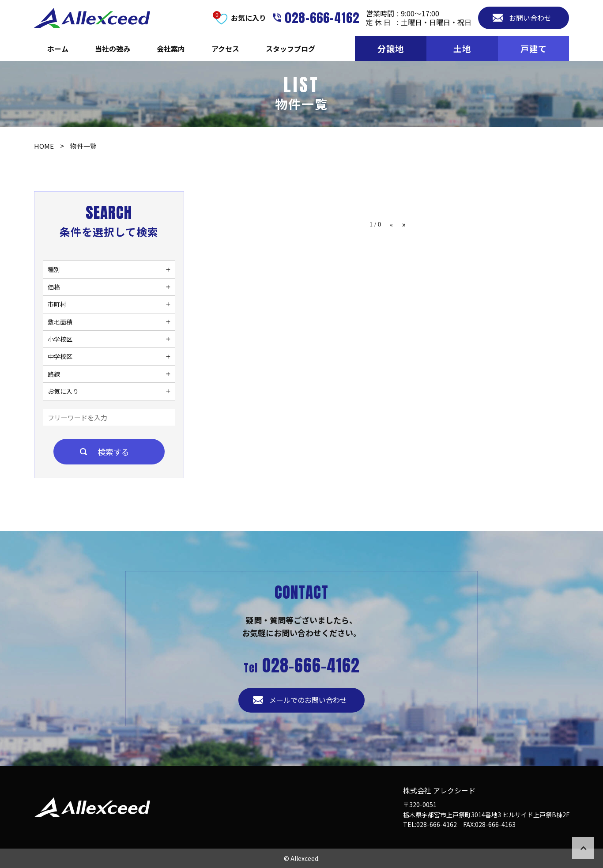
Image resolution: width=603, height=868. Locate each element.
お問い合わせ (530, 18)
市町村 (57, 304)
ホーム (58, 49)
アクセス (225, 49)
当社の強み (113, 49)
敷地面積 (60, 322)
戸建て (534, 48)
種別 (54, 269)
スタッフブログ (290, 49)
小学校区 (60, 339)
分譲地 (391, 48)
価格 (54, 287)
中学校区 (60, 356)
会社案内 (171, 49)
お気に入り (63, 391)
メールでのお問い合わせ (308, 700)
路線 (54, 374)
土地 (462, 48)
